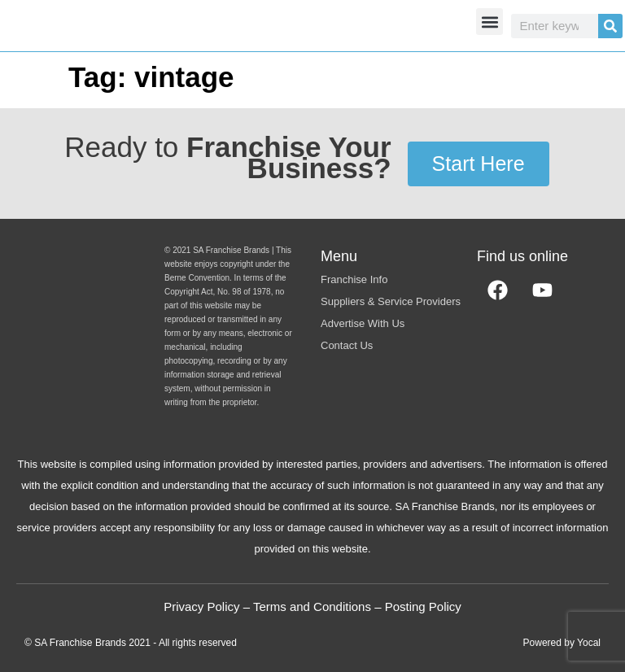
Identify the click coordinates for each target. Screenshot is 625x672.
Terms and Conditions (312, 607)
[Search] (610, 26)
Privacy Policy (201, 607)
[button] (490, 22)
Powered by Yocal (562, 643)
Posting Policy (423, 607)
